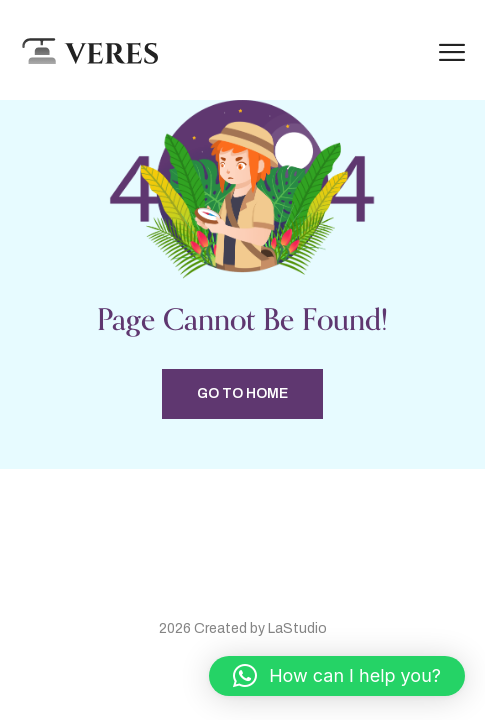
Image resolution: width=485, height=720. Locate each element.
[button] (337, 676)
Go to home (242, 393)
